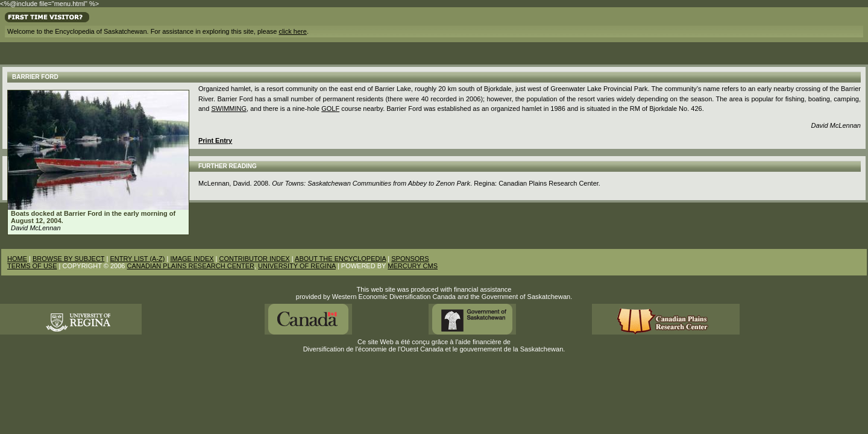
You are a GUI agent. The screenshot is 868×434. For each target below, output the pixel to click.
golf (330, 108)
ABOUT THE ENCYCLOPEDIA (340, 259)
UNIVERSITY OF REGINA (297, 266)
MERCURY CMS (413, 266)
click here (292, 31)
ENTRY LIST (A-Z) (137, 259)
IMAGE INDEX (192, 259)
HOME (17, 259)
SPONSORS (410, 259)
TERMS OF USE (32, 266)
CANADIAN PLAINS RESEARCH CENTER (190, 266)
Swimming (229, 108)
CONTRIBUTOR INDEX (255, 259)
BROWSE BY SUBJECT (68, 259)
